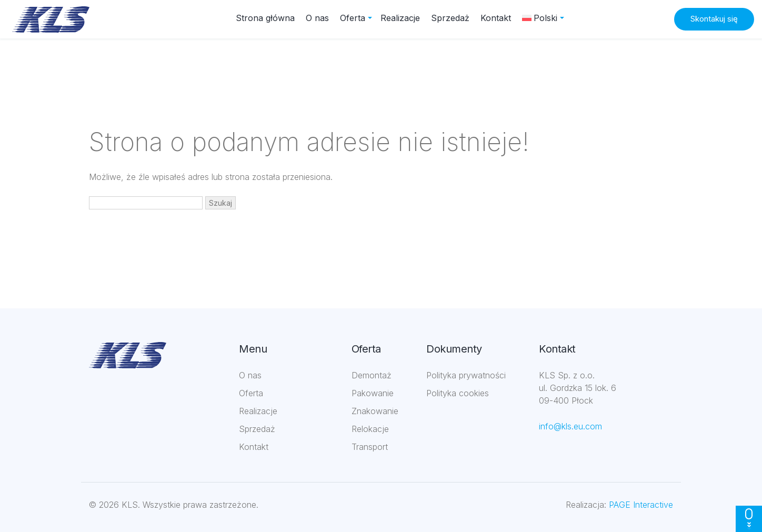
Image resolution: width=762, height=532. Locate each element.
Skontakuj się (714, 19)
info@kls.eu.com (570, 426)
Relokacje (370, 429)
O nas (317, 18)
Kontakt (496, 18)
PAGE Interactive (641, 505)
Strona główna (265, 18)
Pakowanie (373, 393)
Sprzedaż (450, 18)
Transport (370, 447)
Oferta (353, 18)
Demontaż (372, 375)
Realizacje (400, 18)
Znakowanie (375, 411)
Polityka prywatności (466, 375)
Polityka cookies (458, 393)
